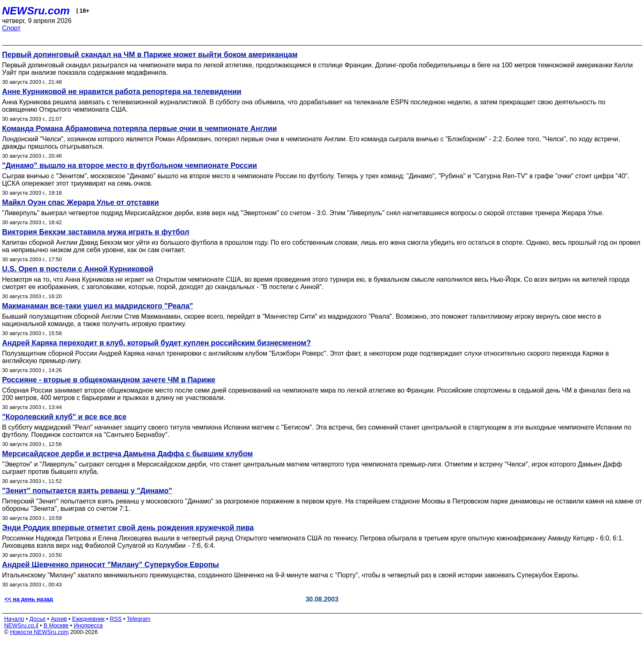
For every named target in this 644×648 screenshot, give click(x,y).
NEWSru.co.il (21, 625)
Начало (14, 619)
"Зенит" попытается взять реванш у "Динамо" (87, 491)
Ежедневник (89, 619)
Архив (59, 619)
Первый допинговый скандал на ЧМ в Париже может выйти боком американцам (150, 55)
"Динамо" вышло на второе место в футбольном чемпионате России (130, 165)
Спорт (11, 28)
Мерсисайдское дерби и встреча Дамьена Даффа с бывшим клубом (128, 454)
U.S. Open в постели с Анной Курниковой (78, 269)
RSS (116, 619)
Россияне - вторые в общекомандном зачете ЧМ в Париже (109, 380)
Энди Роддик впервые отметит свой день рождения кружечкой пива (128, 528)
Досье (37, 619)
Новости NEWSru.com (39, 632)
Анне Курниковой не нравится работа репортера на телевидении (122, 92)
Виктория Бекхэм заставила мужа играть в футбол (96, 232)
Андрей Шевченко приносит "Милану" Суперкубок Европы (110, 565)
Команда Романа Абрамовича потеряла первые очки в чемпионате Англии (139, 129)
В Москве (56, 625)
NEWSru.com (36, 11)
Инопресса (89, 625)
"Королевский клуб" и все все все (64, 417)
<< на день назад (29, 599)
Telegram (139, 619)
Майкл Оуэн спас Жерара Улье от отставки (80, 202)
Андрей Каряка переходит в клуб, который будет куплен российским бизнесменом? (156, 343)
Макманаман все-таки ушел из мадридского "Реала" (98, 306)
